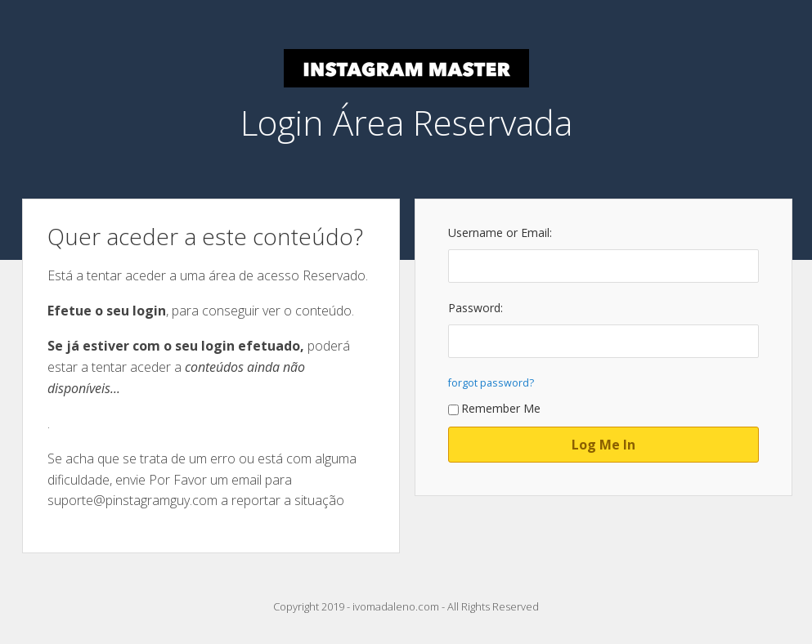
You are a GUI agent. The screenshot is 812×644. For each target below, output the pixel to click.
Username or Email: (500, 233)
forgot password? (491, 383)
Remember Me (494, 408)
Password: (476, 308)
